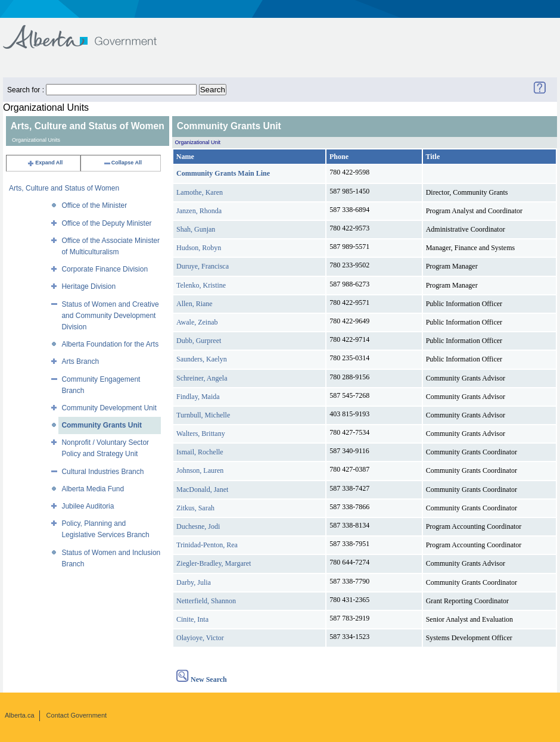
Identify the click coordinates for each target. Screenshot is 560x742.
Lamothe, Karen (200, 192)
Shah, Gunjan (196, 229)
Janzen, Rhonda (199, 211)
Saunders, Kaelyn (202, 359)
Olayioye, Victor (200, 638)
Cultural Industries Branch (102, 472)
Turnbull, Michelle (203, 415)
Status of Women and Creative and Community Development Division (110, 316)
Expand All (45, 163)
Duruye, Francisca (203, 266)
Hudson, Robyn (199, 248)
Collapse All (122, 163)
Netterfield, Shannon (206, 601)
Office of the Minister (94, 205)
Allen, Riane (195, 304)
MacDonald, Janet (202, 490)
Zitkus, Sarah (195, 508)
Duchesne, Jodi (198, 526)
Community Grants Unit (102, 425)
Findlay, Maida (198, 397)
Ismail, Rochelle (200, 452)
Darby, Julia (194, 582)
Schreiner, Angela (202, 378)
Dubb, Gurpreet (199, 341)
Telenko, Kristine (201, 285)
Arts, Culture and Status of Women (64, 188)
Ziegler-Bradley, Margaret (214, 563)
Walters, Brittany (201, 434)
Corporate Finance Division (105, 269)
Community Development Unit (109, 408)
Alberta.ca (20, 715)
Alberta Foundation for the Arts (110, 344)
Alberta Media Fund (93, 489)
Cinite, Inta (192, 619)
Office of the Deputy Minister (106, 223)
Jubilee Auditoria (88, 506)
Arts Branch (80, 361)
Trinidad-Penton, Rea (207, 545)
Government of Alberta (90, 31)
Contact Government (77, 715)
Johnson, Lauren (200, 470)
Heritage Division (88, 286)
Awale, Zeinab (197, 322)
